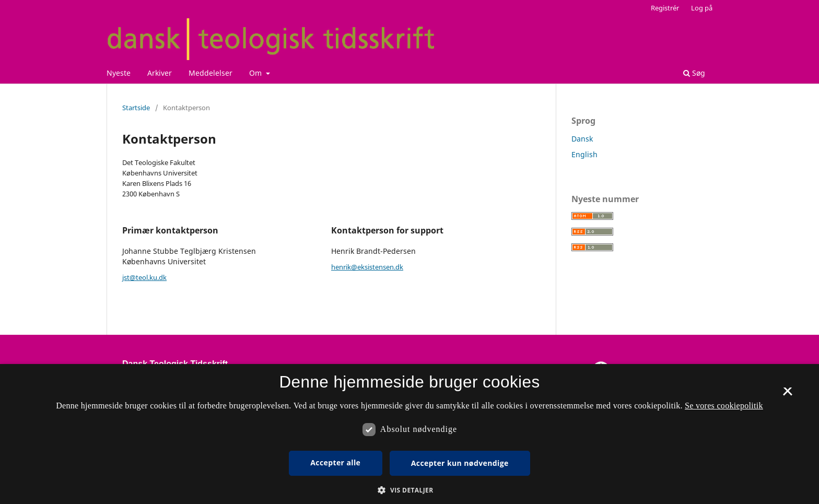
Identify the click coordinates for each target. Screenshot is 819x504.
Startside (136, 108)
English (584, 154)
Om (256, 73)
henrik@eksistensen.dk (367, 267)
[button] (409, 490)
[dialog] (409, 434)
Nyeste (119, 73)
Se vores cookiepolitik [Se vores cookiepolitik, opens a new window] (724, 406)
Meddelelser (210, 73)
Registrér (665, 8)
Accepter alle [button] (335, 462)
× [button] (787, 395)
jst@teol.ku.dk (144, 277)
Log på (702, 8)
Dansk (582, 139)
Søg (694, 73)
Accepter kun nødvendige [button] (460, 463)
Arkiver (160, 73)
